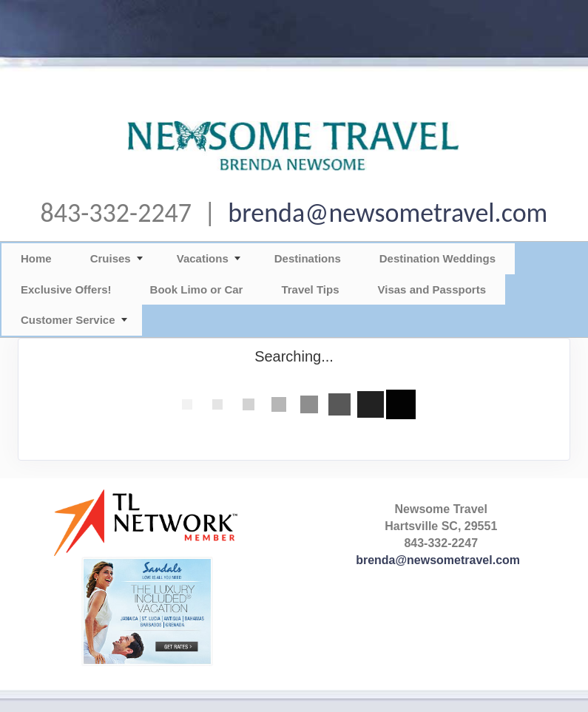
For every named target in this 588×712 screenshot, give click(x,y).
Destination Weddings (437, 258)
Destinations (308, 258)
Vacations (203, 258)
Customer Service (68, 320)
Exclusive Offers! (66, 289)
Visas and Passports (432, 289)
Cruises (111, 258)
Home (36, 258)
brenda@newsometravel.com (388, 213)
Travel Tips (310, 289)
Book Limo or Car (197, 289)
